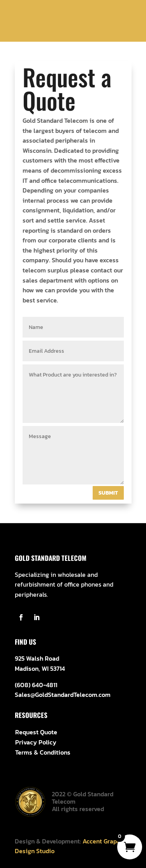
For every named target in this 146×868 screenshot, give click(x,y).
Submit (108, 493)
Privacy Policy (36, 742)
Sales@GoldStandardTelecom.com (63, 695)
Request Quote (36, 732)
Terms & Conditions (43, 752)
